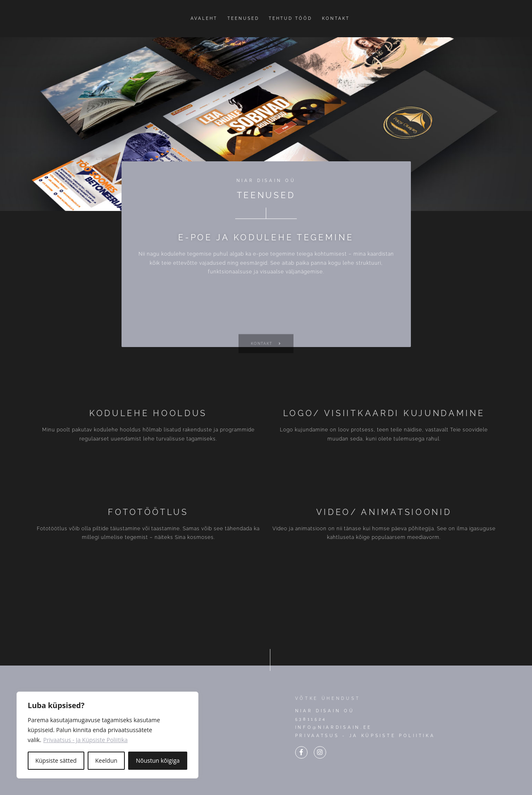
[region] (107, 735)
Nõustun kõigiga (158, 760)
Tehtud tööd (290, 18)
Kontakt (336, 18)
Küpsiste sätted (56, 760)
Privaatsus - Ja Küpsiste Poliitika (86, 740)
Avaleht (204, 18)
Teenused (243, 18)
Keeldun (106, 760)
